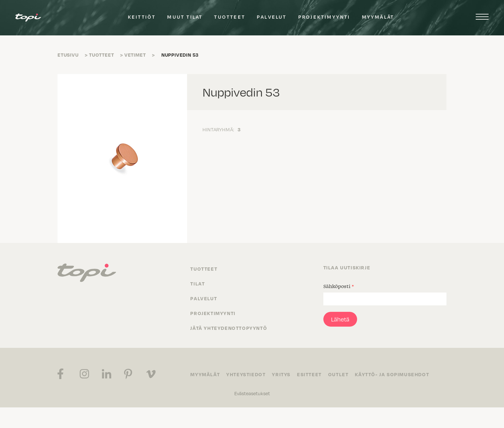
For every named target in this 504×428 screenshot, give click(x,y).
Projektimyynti (324, 17)
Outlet (338, 374)
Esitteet (309, 374)
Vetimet (135, 55)
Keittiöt (142, 17)
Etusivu (68, 55)
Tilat (198, 284)
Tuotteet (230, 17)
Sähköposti (339, 286)
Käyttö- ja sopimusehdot (392, 374)
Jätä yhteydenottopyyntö (229, 328)
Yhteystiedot (246, 374)
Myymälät (378, 17)
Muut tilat (185, 17)
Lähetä (340, 319)
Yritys (281, 374)
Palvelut (272, 17)
